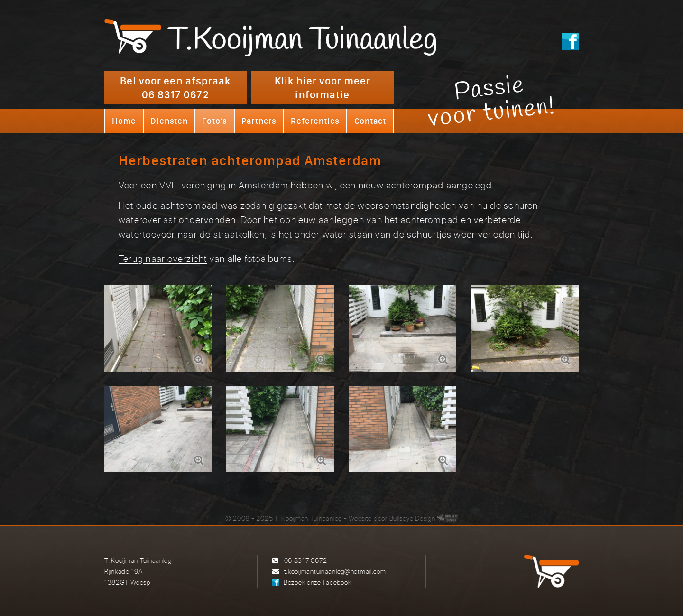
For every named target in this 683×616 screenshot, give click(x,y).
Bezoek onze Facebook (317, 582)
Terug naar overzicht (163, 258)
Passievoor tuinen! (492, 101)
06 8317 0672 (306, 560)
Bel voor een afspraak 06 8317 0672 (175, 87)
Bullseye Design (412, 518)
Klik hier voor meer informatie (323, 87)
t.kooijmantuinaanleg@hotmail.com (335, 571)
